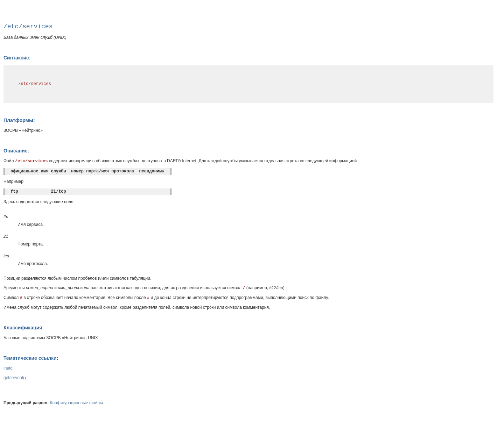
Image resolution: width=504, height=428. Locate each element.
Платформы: (19, 120)
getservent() (15, 378)
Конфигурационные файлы (76, 403)
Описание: (16, 151)
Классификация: (24, 328)
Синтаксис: (17, 58)
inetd (8, 368)
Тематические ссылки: (31, 358)
